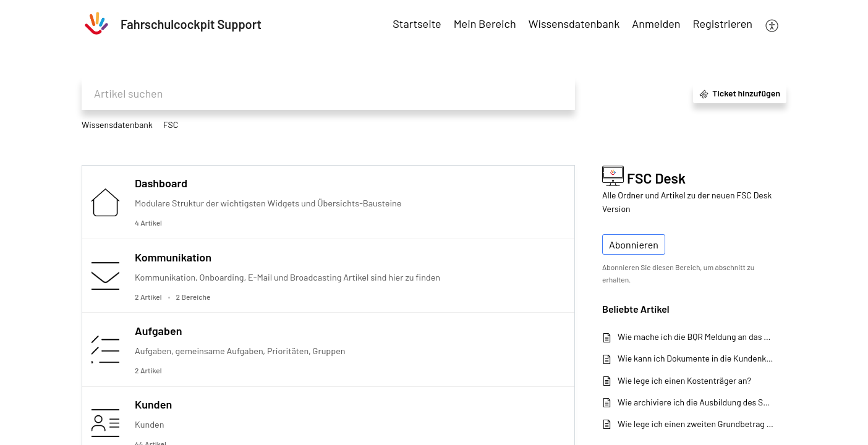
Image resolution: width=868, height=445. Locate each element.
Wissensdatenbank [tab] (574, 23)
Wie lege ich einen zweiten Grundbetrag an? (696, 424)
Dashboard (161, 183)
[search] (328, 94)
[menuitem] (656, 24)
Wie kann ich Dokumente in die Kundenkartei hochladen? (696, 358)
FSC (171, 125)
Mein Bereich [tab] (485, 23)
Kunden (153, 404)
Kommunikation (173, 257)
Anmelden (656, 23)
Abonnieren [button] (634, 244)
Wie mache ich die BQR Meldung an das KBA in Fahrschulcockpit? (696, 337)
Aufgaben (158, 331)
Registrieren (723, 23)
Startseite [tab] (417, 23)
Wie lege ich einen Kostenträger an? (684, 380)
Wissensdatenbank (117, 125)
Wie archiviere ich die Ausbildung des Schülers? (696, 402)
